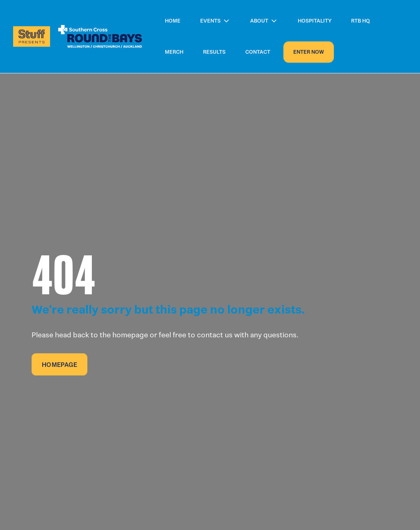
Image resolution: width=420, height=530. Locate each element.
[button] (215, 21)
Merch (174, 52)
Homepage (59, 365)
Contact (258, 52)
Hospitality (315, 21)
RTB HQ (361, 21)
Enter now (309, 52)
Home (173, 21)
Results (214, 52)
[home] (78, 36)
